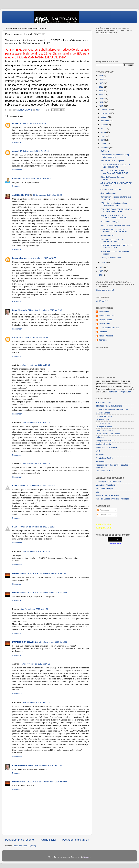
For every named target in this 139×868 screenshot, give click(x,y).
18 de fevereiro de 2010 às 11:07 (41, 527)
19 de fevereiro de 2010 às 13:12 (53, 642)
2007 (101, 275)
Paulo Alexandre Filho (22, 310)
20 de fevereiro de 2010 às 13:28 (48, 765)
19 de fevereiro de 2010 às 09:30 (34, 609)
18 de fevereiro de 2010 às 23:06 (53, 593)
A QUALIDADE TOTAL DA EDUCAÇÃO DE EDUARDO (114, 217)
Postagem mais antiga (76, 840)
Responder (17, 142)
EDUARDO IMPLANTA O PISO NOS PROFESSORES (116, 246)
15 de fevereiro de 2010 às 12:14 (34, 123)
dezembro (106, 109)
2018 (101, 75)
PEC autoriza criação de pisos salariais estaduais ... (114, 204)
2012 (101, 98)
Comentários (104, 515)
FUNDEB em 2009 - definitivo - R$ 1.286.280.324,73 (115, 166)
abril (103, 140)
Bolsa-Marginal (107, 235)
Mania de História (103, 444)
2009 (101, 267)
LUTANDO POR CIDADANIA (25, 573)
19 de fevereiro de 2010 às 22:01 (36, 702)
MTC (98, 451)
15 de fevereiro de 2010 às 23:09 (47, 195)
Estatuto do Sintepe (104, 488)
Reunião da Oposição (110, 222)
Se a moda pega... (108, 193)
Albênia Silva (104, 324)
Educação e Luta (103, 423)
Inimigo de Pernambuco (106, 441)
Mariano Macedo (106, 336)
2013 (101, 95)
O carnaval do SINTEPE (111, 189)
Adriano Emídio (105, 320)
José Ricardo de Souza (109, 328)
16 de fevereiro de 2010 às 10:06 (42, 258)
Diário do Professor (104, 416)
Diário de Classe (103, 413)
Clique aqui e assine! (105, 290)
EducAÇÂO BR (102, 420)
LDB (97, 492)
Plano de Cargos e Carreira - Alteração (112, 499)
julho (103, 128)
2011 (101, 102)
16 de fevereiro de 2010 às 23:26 (36, 365)
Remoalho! (100, 461)
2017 (101, 79)
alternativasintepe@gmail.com (119, 392)
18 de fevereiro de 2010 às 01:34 (36, 464)
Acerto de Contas (103, 402)
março (104, 144)
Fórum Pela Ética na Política (108, 434)
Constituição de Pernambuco (108, 482)
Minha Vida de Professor (106, 447)
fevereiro (105, 148)
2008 (101, 271)
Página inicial (48, 840)
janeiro (104, 262)
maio (103, 136)
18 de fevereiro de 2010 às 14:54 (36, 551)
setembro (105, 121)
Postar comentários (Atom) (24, 846)
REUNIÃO (105, 151)
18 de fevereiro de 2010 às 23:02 (53, 573)
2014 (101, 91)
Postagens (103, 510)
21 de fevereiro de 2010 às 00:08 (53, 782)
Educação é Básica (104, 427)
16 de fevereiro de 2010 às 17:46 (48, 310)
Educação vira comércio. (111, 258)
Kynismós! (17, 178)
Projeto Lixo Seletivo (104, 458)
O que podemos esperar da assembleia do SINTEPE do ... (115, 230)
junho (104, 132)
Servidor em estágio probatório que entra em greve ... (116, 198)
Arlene (15, 338)
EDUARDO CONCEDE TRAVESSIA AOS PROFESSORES (116, 210)
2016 (101, 83)
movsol (16, 123)
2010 (101, 106)
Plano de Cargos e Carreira (107, 495)
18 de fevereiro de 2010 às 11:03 (41, 486)
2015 (101, 87)
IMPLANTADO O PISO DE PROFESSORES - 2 (112, 240)
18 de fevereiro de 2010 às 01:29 (36, 423)
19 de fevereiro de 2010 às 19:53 (36, 664)
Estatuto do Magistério (105, 485)
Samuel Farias (19, 486)
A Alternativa (104, 312)
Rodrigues (103, 340)
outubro (105, 117)
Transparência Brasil (104, 471)
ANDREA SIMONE (20, 195)
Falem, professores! (104, 430)
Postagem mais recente (19, 840)
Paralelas (100, 454)
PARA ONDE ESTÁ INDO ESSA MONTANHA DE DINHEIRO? (114, 172)
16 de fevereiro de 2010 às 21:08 (33, 338)
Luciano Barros (19, 258)
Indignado (100, 437)
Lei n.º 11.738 (102, 301)
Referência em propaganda (112, 161)
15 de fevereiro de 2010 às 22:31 (37, 178)
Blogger (87, 857)
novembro (106, 113)
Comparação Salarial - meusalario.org (112, 409)
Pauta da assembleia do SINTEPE (115, 225)
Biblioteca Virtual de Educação (109, 406)
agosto (104, 125)
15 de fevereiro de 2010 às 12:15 (34, 151)
